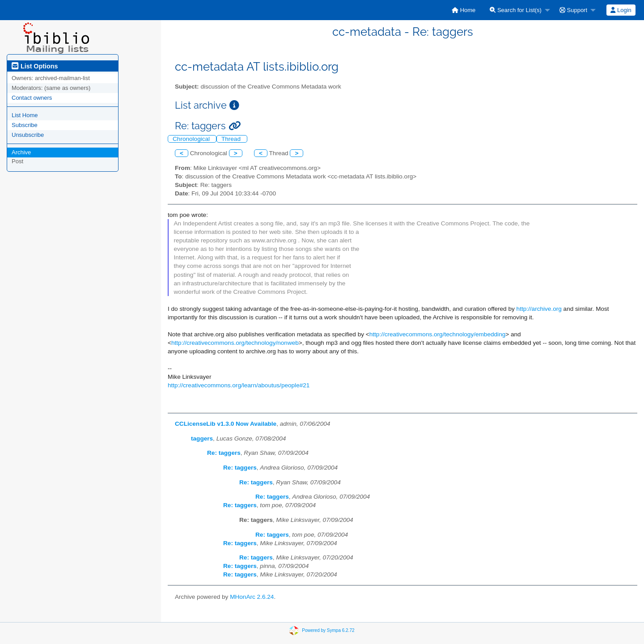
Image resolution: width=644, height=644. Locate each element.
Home (464, 10)
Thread (232, 139)
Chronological (192, 139)
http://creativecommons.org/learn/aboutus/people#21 (239, 385)
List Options (35, 66)
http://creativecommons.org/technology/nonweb (235, 343)
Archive (21, 152)
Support (573, 10)
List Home (25, 115)
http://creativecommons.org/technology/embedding (438, 334)
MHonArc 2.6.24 (252, 597)
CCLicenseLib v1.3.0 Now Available (226, 424)
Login (621, 10)
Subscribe (25, 125)
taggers (202, 439)
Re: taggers (224, 453)
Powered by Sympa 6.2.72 (328, 630)
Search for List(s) (516, 10)
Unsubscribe (28, 135)
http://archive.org (539, 309)
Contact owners (32, 98)
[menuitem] (464, 10)
